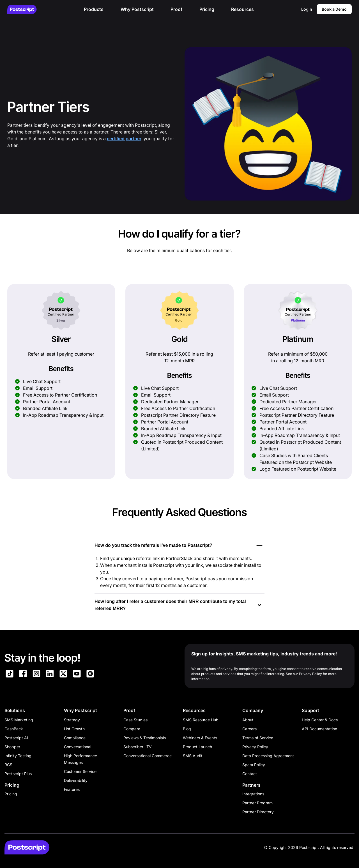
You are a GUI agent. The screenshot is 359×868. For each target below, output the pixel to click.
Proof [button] (176, 9)
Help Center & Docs (320, 720)
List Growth (74, 729)
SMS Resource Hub (201, 720)
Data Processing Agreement (268, 756)
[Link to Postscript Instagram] (36, 674)
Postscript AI (16, 738)
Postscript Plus (18, 774)
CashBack (14, 729)
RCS (8, 765)
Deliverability (76, 780)
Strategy (72, 720)
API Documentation (319, 729)
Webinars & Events (200, 738)
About (248, 720)
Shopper (12, 747)
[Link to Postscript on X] (63, 674)
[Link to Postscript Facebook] (23, 674)
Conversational (78, 747)
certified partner (124, 139)
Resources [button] (242, 9)
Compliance (75, 738)
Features (72, 789)
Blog (187, 729)
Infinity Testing (18, 756)
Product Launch (197, 747)
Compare (132, 729)
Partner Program (257, 803)
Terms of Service (258, 738)
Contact (250, 774)
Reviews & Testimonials (145, 738)
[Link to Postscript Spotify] (90, 674)
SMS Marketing (19, 720)
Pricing (11, 794)
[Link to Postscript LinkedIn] (50, 674)
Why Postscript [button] (137, 9)
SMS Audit (193, 756)
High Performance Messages (80, 759)
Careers (249, 729)
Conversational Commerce (148, 756)
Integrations (253, 794)
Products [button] (94, 9)
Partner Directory (258, 812)
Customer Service (80, 771)
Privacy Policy (255, 747)
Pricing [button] (207, 9)
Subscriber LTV (138, 747)
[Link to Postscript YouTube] (77, 674)
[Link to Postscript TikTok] (10, 674)
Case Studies (135, 720)
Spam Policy (254, 765)
